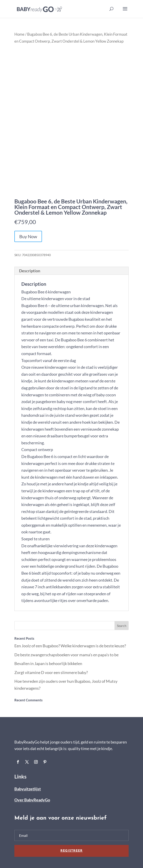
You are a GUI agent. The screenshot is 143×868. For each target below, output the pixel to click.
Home (19, 34)
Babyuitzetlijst (28, 789)
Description (30, 271)
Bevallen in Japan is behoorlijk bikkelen (48, 663)
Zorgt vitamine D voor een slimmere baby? (51, 672)
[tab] (72, 271)
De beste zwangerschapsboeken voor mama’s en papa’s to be (66, 655)
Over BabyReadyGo (32, 800)
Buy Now (28, 236)
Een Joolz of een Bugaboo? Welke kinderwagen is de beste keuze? (70, 646)
